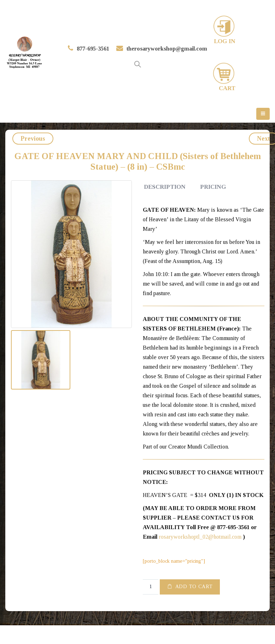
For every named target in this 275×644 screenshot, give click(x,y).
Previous (33, 139)
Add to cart (194, 587)
